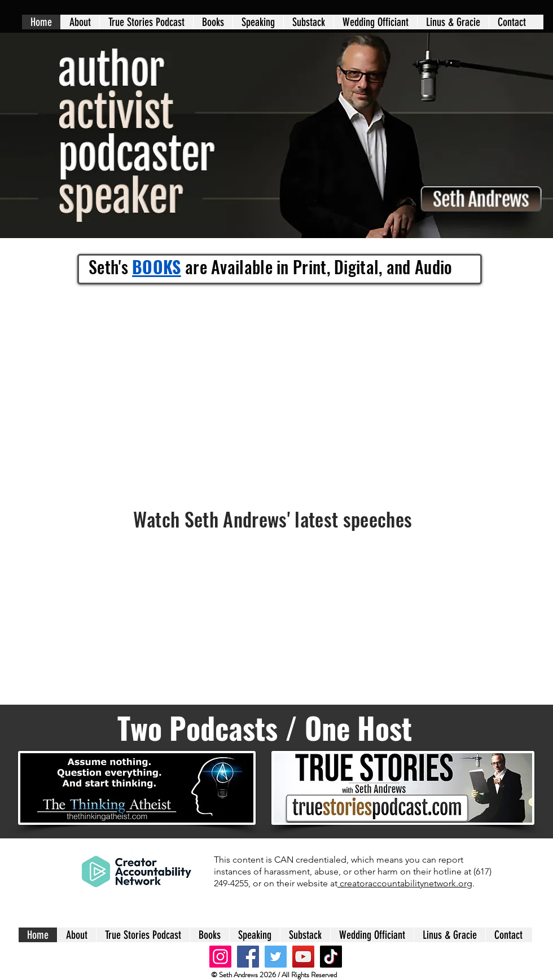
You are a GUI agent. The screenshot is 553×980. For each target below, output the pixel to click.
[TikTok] (331, 957)
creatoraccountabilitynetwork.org (405, 883)
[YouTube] (303, 957)
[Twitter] (276, 957)
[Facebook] (248, 957)
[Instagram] (220, 957)
